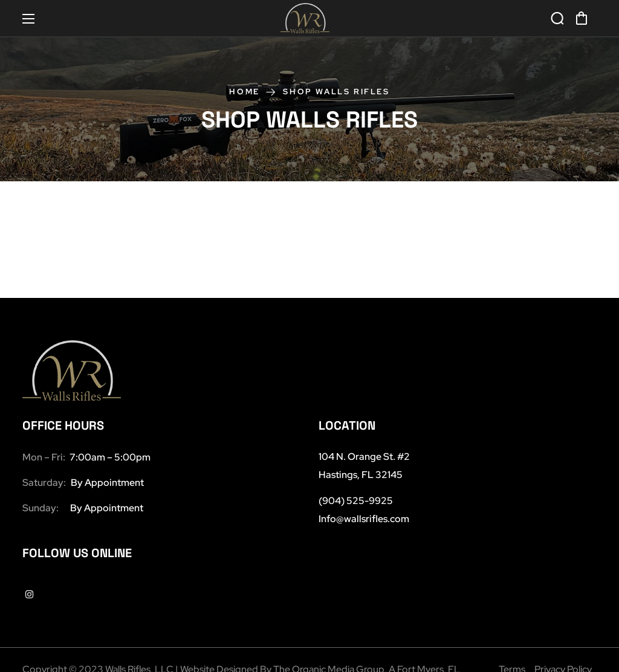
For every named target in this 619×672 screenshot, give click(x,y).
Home (244, 92)
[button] (582, 18)
